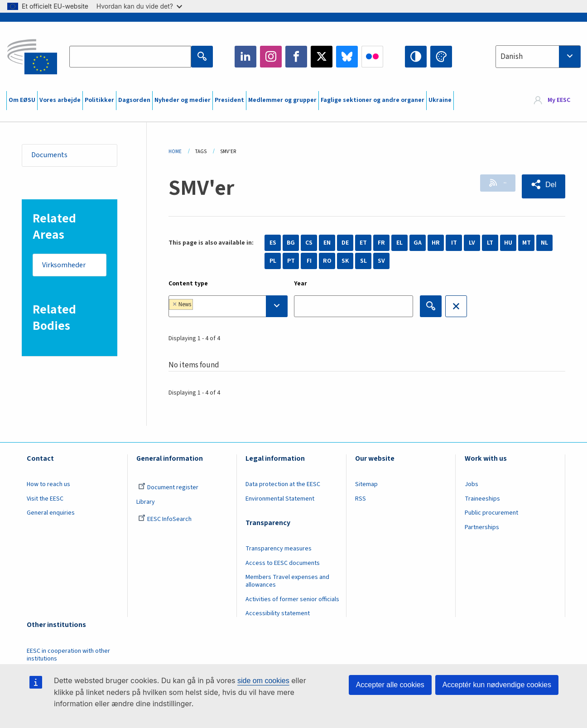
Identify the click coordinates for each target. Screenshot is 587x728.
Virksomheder (67, 268)
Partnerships (482, 527)
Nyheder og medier (183, 100)
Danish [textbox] (512, 57)
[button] (541, 185)
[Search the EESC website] (130, 57)
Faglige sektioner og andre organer (373, 100)
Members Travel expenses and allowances (287, 581)
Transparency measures (279, 549)
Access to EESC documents (283, 563)
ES (273, 243)
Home (175, 152)
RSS (493, 184)
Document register (168, 487)
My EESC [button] (559, 101)
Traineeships (482, 499)
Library (146, 502)
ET (363, 243)
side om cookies (263, 681)
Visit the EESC (45, 499)
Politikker (99, 100)
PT (291, 261)
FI (309, 261)
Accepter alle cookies (390, 685)
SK (345, 261)
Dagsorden (134, 100)
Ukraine (440, 100)
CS (309, 243)
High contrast (416, 57)
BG (291, 243)
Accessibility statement (278, 613)
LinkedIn (245, 57)
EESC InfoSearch (165, 519)
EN (327, 243)
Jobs (472, 484)
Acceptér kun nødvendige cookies (497, 685)
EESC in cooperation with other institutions (68, 655)
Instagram (271, 57)
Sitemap (366, 484)
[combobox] (538, 57)
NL (544, 243)
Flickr (372, 57)
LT (490, 243)
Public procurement (491, 513)
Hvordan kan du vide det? (139, 6)
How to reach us (48, 484)
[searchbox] (223, 306)
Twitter (322, 57)
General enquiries (51, 513)
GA (418, 243)
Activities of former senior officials (292, 599)
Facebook (296, 57)
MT (527, 243)
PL (273, 261)
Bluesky (347, 57)
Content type (188, 284)
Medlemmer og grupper (282, 100)
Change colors (441, 57)
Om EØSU (22, 100)
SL (363, 261)
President (229, 100)
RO (327, 261)
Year (301, 284)
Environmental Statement (280, 499)
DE (345, 243)
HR (436, 243)
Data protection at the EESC (283, 484)
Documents (52, 156)
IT (454, 243)
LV (472, 243)
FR (381, 243)
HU (508, 243)
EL (399, 243)
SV (381, 261)
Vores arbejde (60, 100)
